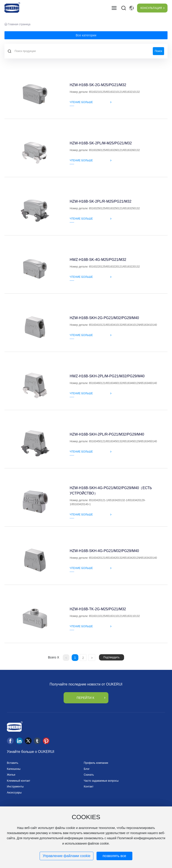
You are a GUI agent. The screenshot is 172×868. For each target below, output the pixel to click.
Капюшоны (14, 769)
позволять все (114, 856)
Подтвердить (112, 657)
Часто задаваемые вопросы (101, 781)
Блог (87, 769)
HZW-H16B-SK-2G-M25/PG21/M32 (98, 85)
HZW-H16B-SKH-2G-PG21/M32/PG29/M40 (104, 318)
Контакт (89, 787)
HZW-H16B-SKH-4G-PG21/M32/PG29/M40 (104, 551)
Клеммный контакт (19, 781)
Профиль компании (96, 763)
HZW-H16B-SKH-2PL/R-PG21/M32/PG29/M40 (107, 434)
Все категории (86, 35)
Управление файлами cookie (66, 856)
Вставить (13, 763)
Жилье (11, 775)
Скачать (89, 775)
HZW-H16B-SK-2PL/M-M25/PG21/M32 (101, 143)
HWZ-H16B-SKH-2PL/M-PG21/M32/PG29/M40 (107, 376)
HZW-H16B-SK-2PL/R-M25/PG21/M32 (100, 201)
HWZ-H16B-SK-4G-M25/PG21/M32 (98, 260)
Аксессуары (14, 793)
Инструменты (15, 787)
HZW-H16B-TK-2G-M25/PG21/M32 (98, 609)
